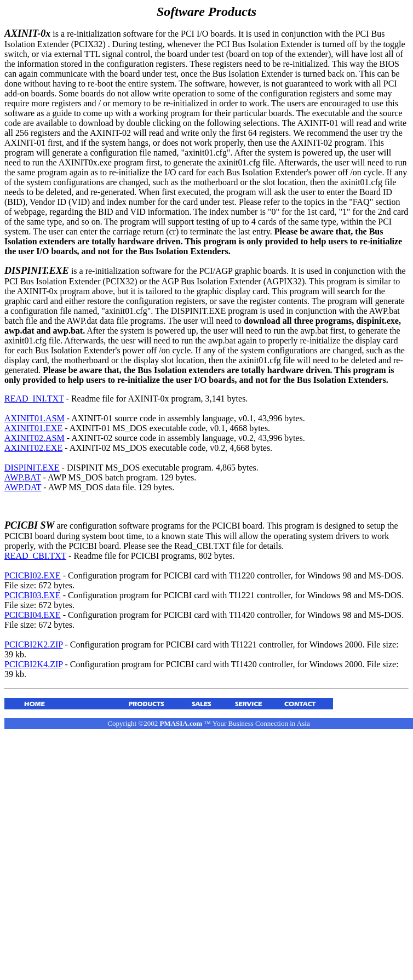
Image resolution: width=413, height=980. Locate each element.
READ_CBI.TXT (35, 556)
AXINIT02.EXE (33, 448)
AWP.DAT (23, 487)
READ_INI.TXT (34, 399)
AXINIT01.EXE (33, 428)
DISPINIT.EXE (32, 468)
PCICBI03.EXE (33, 595)
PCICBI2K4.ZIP (34, 664)
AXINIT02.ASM (35, 438)
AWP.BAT (22, 477)
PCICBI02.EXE (33, 575)
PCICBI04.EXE (33, 615)
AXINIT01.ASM (35, 418)
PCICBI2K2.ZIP (34, 644)
